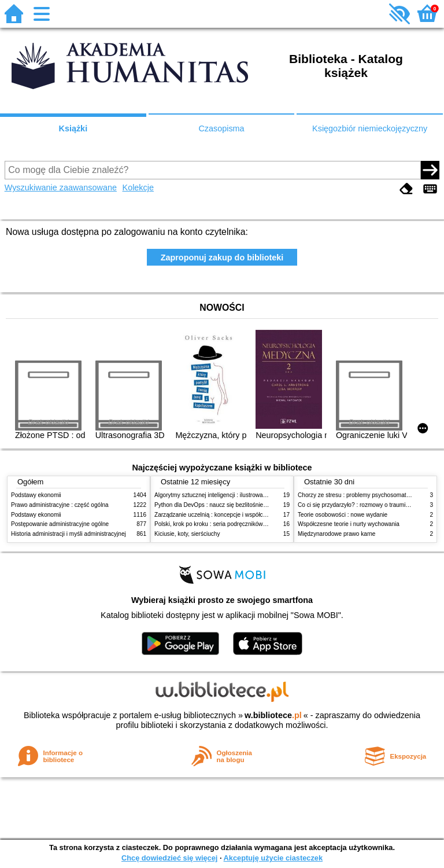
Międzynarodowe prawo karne (336, 534)
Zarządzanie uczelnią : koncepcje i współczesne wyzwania (230, 515)
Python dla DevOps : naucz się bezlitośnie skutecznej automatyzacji (242, 505)
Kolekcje (138, 187)
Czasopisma (221, 128)
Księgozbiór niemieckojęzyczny (370, 128)
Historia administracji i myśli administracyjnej (69, 534)
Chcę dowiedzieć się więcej (169, 858)
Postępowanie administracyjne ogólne (60, 524)
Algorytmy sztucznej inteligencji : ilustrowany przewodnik (227, 495)
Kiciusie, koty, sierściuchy (187, 534)
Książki (73, 128)
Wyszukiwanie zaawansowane (61, 187)
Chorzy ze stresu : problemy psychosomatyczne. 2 (363, 495)
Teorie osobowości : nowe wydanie (343, 515)
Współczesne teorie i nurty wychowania (349, 524)
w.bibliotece (273, 715)
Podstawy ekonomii (36, 495)
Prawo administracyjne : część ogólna (60, 505)
